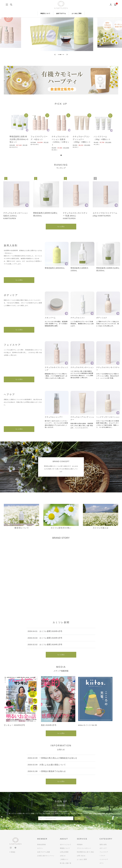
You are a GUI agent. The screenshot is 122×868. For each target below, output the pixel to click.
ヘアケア (102, 856)
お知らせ (63, 856)
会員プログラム (61, 13)
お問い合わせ (81, 856)
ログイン (40, 848)
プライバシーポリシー (84, 848)
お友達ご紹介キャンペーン (46, 856)
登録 (79, 818)
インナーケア (104, 859)
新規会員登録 (42, 845)
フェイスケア (104, 852)
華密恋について (45, 13)
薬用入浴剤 (103, 845)
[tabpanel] (19, 130)
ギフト (102, 863)
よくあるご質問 (77, 13)
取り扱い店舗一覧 (66, 863)
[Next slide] (67, 55)
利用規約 (80, 845)
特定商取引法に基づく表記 (85, 852)
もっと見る (61, 226)
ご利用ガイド (64, 859)
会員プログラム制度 (44, 852)
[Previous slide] (55, 55)
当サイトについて (66, 845)
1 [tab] (61, 155)
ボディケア (103, 848)
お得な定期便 (64, 852)
